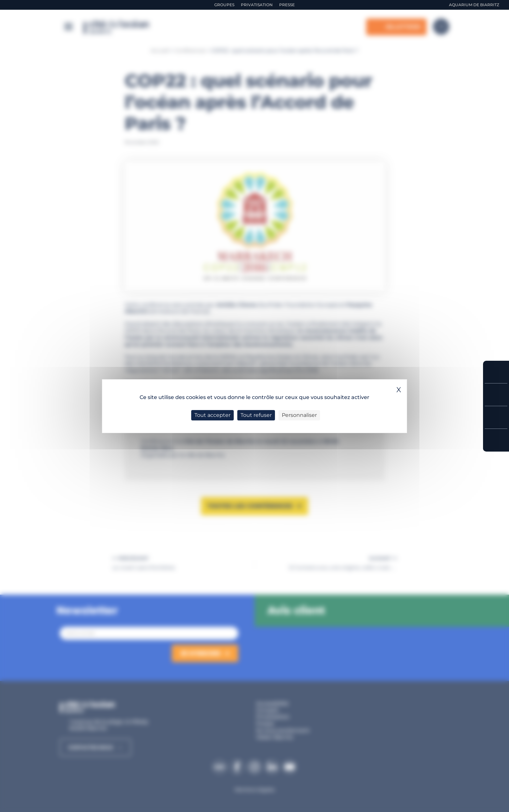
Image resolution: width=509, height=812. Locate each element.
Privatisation (257, 5)
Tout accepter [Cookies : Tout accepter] (212, 415)
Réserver (496, 372)
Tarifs (496, 395)
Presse (287, 5)
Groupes (224, 5)
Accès (496, 440)
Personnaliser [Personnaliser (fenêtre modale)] (299, 415)
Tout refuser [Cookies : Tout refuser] (256, 415)
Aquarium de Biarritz (474, 5)
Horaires (496, 417)
